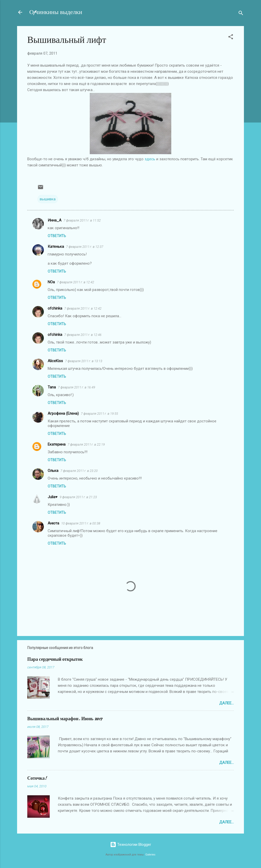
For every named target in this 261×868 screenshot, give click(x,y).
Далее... (226, 703)
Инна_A (55, 220)
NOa (51, 282)
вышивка (48, 199)
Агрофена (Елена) (63, 413)
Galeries (150, 855)
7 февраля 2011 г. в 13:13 (84, 361)
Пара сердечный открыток (55, 659)
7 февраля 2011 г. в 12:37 (85, 247)
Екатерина (57, 444)
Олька (53, 471)
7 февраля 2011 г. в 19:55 (99, 414)
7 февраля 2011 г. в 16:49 (76, 387)
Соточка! (37, 778)
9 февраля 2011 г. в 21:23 (78, 497)
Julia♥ (53, 497)
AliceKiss (55, 361)
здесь (150, 159)
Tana (52, 387)
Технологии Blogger (131, 845)
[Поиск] (241, 14)
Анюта (53, 523)
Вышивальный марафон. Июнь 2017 (65, 719)
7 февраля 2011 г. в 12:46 (83, 335)
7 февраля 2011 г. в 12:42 (75, 282)
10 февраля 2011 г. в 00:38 (81, 523)
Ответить (57, 236)
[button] (231, 38)
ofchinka (55, 308)
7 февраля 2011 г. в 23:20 (79, 471)
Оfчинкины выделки (56, 12)
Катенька (56, 247)
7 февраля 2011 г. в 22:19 (86, 444)
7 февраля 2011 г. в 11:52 (82, 220)
